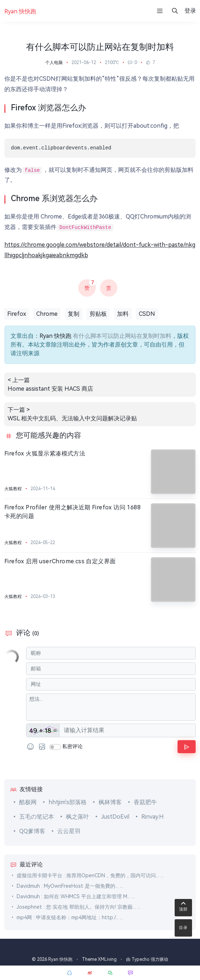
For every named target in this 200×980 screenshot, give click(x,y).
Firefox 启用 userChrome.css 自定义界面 (60, 561)
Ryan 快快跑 (55, 336)
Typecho (141, 959)
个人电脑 (54, 63)
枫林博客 (110, 802)
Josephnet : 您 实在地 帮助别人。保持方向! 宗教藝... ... (79, 907)
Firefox (17, 314)
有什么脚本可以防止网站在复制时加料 (122, 336)
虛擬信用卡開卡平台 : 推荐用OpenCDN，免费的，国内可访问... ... (90, 875)
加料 (123, 314)
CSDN (147, 314)
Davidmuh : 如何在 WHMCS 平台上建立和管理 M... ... (76, 896)
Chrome (47, 314)
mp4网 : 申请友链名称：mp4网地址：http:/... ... (70, 917)
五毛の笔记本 (37, 817)
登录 (190, 11)
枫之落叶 (78, 817)
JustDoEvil (115, 817)
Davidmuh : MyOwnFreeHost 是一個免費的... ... (70, 886)
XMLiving (107, 959)
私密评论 (72, 746)
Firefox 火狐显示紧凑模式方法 (45, 453)
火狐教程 (13, 489)
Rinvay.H (153, 817)
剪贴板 (98, 314)
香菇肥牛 (145, 802)
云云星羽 (69, 831)
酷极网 (28, 802)
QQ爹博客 (32, 831)
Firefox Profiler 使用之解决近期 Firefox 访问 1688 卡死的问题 (72, 512)
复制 (74, 314)
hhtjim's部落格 (68, 802)
